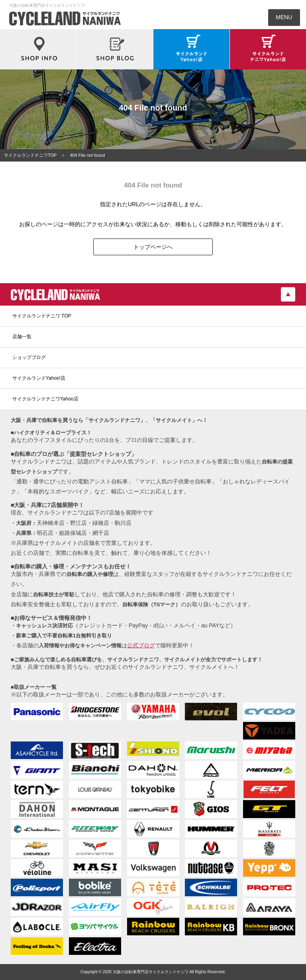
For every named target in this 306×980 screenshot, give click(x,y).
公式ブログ (141, 645)
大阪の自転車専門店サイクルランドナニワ (151, 972)
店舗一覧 (22, 337)
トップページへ (153, 247)
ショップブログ (29, 357)
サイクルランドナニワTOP (30, 155)
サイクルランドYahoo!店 (39, 378)
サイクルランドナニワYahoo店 (45, 399)
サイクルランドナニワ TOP (42, 316)
